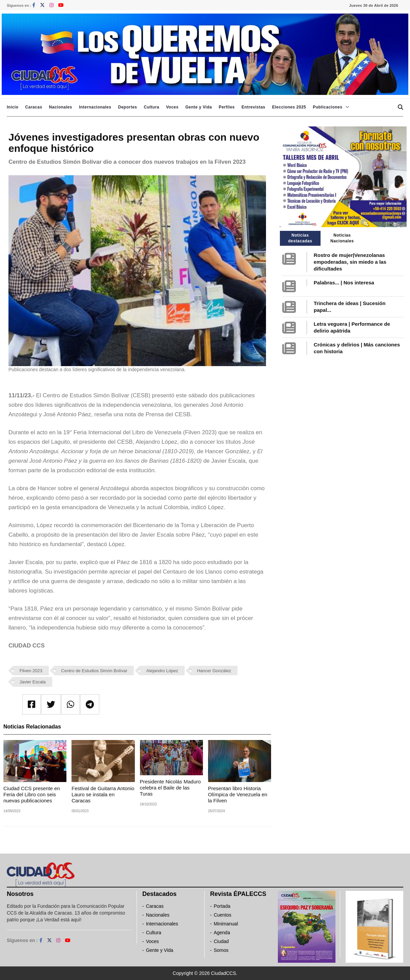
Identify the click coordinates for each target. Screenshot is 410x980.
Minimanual (226, 924)
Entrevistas (253, 107)
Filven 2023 (31, 671)
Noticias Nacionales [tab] (342, 238)
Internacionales (95, 107)
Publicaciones (327, 107)
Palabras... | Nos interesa (344, 283)
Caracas (34, 107)
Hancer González (214, 671)
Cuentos (223, 915)
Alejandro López (162, 671)
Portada (222, 906)
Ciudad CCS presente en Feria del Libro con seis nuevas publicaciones (32, 794)
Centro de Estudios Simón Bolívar (94, 671)
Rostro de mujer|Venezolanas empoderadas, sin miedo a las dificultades (350, 262)
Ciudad (221, 941)
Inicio (13, 107)
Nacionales (61, 107)
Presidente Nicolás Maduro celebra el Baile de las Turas (170, 788)
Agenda (222, 933)
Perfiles (227, 107)
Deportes (127, 107)
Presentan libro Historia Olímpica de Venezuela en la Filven (238, 794)
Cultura (151, 107)
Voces (172, 107)
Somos (221, 950)
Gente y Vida (199, 107)
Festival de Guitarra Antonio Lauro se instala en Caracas (103, 794)
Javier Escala (33, 682)
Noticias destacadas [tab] (300, 238)
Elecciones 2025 (289, 107)
